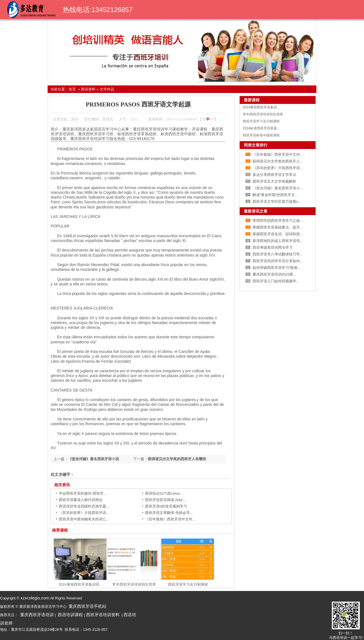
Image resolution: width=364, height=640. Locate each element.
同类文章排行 (256, 145)
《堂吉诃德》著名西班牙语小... (278, 188)
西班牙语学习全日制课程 (188, 584)
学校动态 (294, 23)
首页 (143, 23)
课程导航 (193, 23)
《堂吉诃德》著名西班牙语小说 (94, 459)
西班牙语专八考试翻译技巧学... (278, 254)
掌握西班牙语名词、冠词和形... (278, 234)
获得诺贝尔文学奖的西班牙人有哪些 (177, 459)
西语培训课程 (70, 615)
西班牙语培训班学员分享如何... (278, 261)
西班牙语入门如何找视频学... (276, 281)
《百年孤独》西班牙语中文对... (170, 519)
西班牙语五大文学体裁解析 (274, 181)
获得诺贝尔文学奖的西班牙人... (278, 161)
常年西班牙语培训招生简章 (134, 584)
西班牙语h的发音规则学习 (166, 506)
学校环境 (344, 23)
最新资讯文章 (256, 211)
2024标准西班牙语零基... (261, 128)
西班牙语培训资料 (103, 615)
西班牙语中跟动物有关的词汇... (84, 519)
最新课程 (252, 100)
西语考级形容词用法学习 (273, 247)
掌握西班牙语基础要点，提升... (278, 227)
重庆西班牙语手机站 (88, 606)
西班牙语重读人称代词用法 (81, 500)
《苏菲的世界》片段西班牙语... (84, 513)
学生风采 (269, 23)
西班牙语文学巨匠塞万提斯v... (277, 202)
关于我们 (168, 23)
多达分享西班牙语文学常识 (274, 175)
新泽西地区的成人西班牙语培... (278, 241)
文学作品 (107, 89)
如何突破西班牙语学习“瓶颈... (276, 268)
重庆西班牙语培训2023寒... (275, 274)
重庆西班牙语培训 (37, 615)
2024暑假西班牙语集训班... (81, 584)
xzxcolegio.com (34, 598)
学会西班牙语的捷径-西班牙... (83, 493)
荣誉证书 (243, 23)
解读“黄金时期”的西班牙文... (275, 195)
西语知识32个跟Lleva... (164, 493)
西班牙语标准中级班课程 (261, 135)
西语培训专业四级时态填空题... (84, 506)
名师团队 (218, 23)
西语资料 (319, 23)
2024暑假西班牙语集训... (261, 107)
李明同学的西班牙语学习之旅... (278, 221)
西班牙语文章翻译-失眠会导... (169, 513)
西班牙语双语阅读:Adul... (165, 500)
